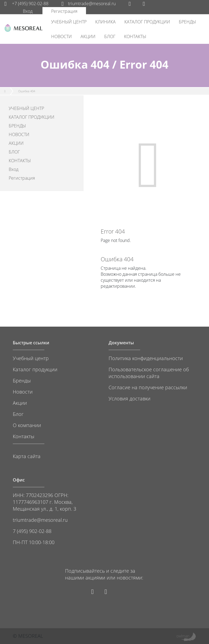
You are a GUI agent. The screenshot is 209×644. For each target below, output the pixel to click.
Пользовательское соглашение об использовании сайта (149, 373)
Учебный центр (31, 358)
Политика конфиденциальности (146, 358)
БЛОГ (110, 36)
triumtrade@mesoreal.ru (89, 4)
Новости (23, 392)
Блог (18, 414)
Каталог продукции (35, 369)
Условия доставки (130, 398)
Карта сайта (27, 456)
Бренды (22, 380)
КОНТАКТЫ (135, 36)
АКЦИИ (88, 36)
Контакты (24, 436)
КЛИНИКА (105, 22)
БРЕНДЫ (187, 22)
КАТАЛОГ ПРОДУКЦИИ (147, 22)
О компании (27, 425)
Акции (20, 403)
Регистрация (64, 11)
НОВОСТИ (62, 36)
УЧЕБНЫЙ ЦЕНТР (69, 22)
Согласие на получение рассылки (148, 387)
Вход (28, 11)
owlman (183, 636)
